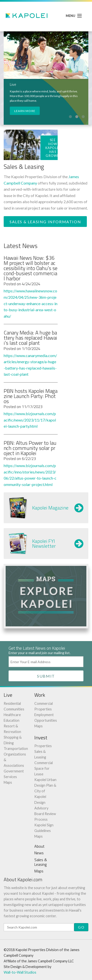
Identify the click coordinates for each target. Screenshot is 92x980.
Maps (8, 782)
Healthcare (12, 715)
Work (40, 695)
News (39, 853)
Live (8, 695)
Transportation (16, 749)
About (39, 846)
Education (12, 720)
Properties (43, 746)
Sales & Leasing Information (45, 222)
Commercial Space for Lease (44, 768)
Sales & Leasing (41, 862)
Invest (41, 738)
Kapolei (27, 16)
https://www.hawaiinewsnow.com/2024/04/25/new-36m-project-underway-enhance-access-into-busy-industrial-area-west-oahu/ (31, 303)
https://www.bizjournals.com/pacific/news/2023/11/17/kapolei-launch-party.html (30, 420)
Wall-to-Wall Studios (20, 972)
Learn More (25, 111)
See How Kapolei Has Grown (53, 148)
